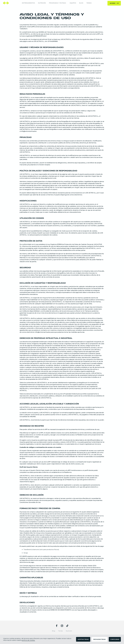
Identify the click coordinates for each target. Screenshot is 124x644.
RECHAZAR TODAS (99, 639)
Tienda (89, 3)
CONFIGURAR (115, 639)
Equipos (73, 3)
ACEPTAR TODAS (83, 639)
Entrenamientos (28, 3)
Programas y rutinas (57, 3)
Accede (114, 3)
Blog (81, 3)
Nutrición (42, 3)
